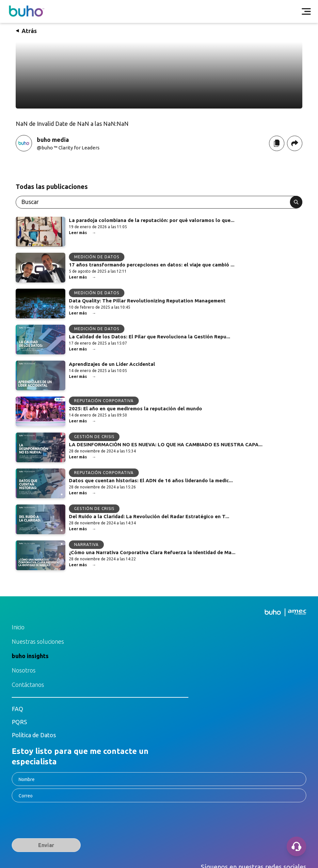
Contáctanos (28, 685)
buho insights (30, 656)
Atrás (26, 31)
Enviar (46, 845)
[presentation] (61, 822)
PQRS (19, 722)
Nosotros (24, 670)
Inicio (18, 627)
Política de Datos (34, 735)
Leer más (82, 233)
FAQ (17, 709)
